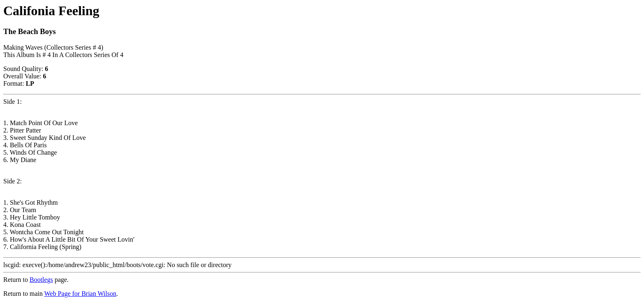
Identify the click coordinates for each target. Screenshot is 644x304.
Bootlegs (41, 280)
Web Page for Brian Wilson (80, 294)
